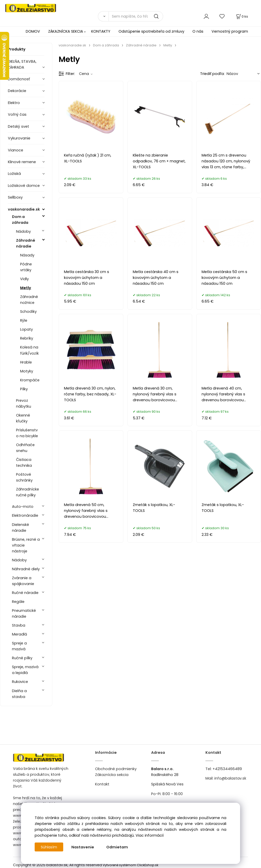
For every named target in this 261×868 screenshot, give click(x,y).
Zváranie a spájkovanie (23, 581)
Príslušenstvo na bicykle (27, 433)
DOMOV (33, 31)
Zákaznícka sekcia (112, 775)
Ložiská (14, 174)
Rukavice (20, 682)
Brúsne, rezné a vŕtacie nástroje (26, 545)
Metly (26, 288)
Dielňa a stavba (19, 694)
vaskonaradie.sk (24, 209)
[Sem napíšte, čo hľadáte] (136, 16)
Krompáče (30, 380)
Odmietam (118, 847)
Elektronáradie (25, 515)
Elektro (14, 103)
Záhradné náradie (26, 243)
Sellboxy (15, 197)
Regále (18, 602)
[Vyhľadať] (103, 16)
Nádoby (23, 231)
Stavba (19, 625)
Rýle (24, 320)
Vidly (24, 279)
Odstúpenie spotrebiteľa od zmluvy (151, 31)
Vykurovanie (19, 138)
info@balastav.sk (230, 778)
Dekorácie (17, 91)
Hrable (26, 362)
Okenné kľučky (23, 418)
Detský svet (18, 126)
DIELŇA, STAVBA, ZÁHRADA (22, 64)
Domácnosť (19, 79)
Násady (27, 255)
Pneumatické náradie (24, 613)
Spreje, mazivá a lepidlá (25, 670)
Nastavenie (83, 847)
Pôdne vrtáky (26, 267)
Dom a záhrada (20, 220)
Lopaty (27, 329)
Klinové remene (22, 162)
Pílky (24, 389)
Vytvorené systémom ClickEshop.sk (130, 865)
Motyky (27, 371)
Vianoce (16, 150)
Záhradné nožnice (29, 300)
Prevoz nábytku (24, 403)
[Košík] (242, 16)
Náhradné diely (26, 569)
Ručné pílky (22, 658)
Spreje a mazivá (19, 646)
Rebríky (27, 338)
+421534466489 (227, 769)
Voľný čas (17, 114)
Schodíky (28, 312)
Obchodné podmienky (116, 769)
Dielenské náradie (21, 528)
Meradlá (19, 634)
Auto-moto (23, 507)
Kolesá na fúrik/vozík (29, 350)
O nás (198, 31)
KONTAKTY (101, 31)
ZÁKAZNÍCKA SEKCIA (66, 31)
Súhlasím (49, 847)
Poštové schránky (24, 477)
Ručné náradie (25, 593)
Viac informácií (150, 835)
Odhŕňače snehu (25, 448)
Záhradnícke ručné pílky (28, 492)
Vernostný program (230, 31)
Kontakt (102, 784)
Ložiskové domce (24, 186)
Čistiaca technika (24, 463)
